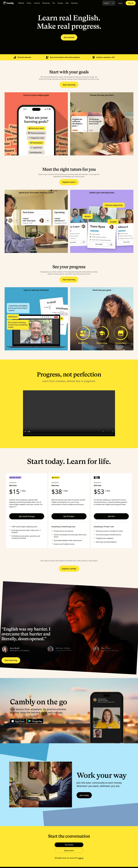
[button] (24, 649)
